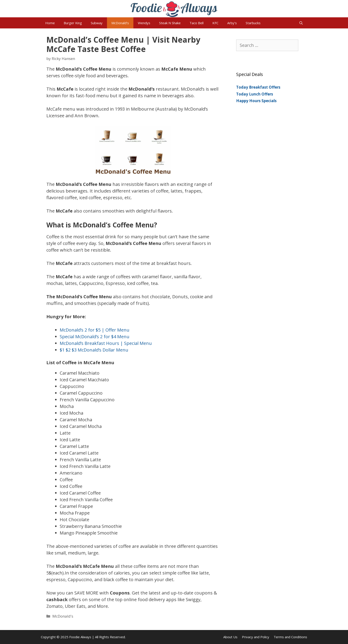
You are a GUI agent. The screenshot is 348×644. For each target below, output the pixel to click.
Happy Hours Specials (256, 101)
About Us (230, 637)
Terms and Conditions (290, 637)
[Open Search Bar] (301, 23)
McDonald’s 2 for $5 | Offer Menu (95, 330)
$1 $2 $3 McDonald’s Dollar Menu (94, 350)
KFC (215, 23)
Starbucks (253, 23)
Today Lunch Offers (255, 94)
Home (50, 23)
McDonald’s (120, 23)
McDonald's (63, 616)
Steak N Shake (170, 23)
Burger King (73, 23)
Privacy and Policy (256, 637)
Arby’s (232, 23)
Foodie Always (80, 637)
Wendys (144, 23)
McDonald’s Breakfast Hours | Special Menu (106, 343)
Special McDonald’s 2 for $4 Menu (95, 337)
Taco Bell (197, 23)
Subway (97, 23)
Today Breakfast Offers (258, 87)
